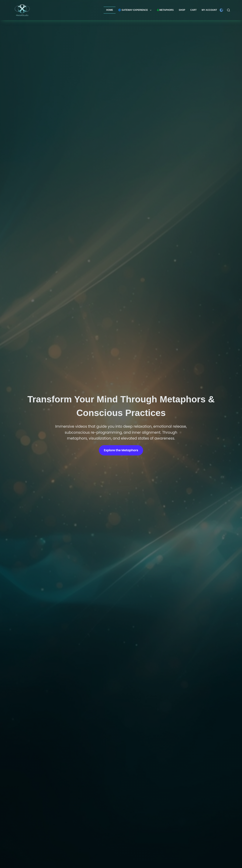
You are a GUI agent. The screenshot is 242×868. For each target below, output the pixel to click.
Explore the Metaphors (121, 450)
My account (209, 10)
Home (110, 10)
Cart (194, 10)
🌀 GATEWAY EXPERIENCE (136, 10)
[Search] (228, 10)
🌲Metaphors (165, 10)
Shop (182, 10)
